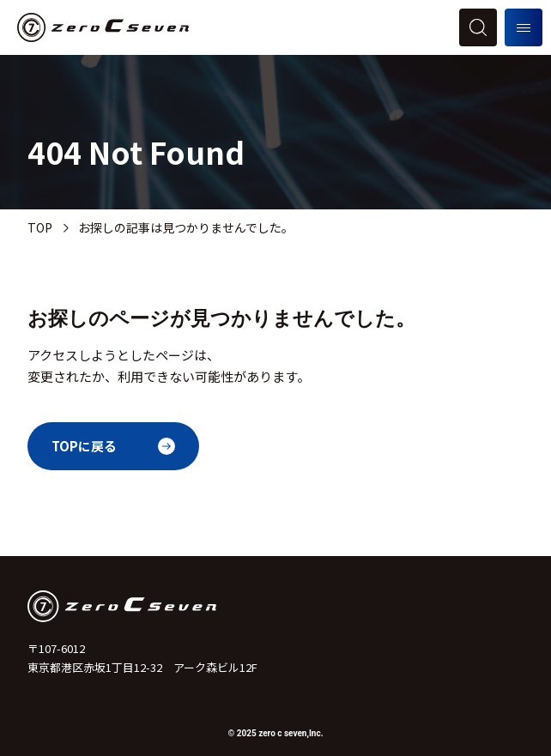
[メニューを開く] (524, 27)
